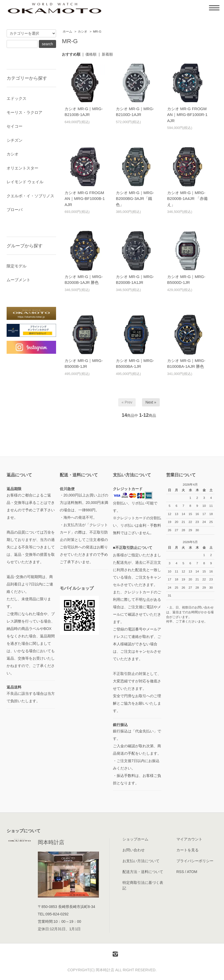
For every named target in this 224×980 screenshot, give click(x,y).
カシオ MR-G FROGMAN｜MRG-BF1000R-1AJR (187, 115)
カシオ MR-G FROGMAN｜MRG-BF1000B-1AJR (85, 199)
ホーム (67, 32)
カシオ (83, 32)
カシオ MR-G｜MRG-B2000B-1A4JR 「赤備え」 (187, 199)
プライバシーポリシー (195, 861)
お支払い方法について (141, 861)
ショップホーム (135, 839)
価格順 (91, 54)
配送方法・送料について (143, 872)
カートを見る (188, 850)
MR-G (97, 32)
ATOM (192, 872)
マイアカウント (189, 839)
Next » (151, 402)
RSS (180, 872)
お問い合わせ (134, 850)
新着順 (107, 54)
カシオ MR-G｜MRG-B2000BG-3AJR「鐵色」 (135, 199)
